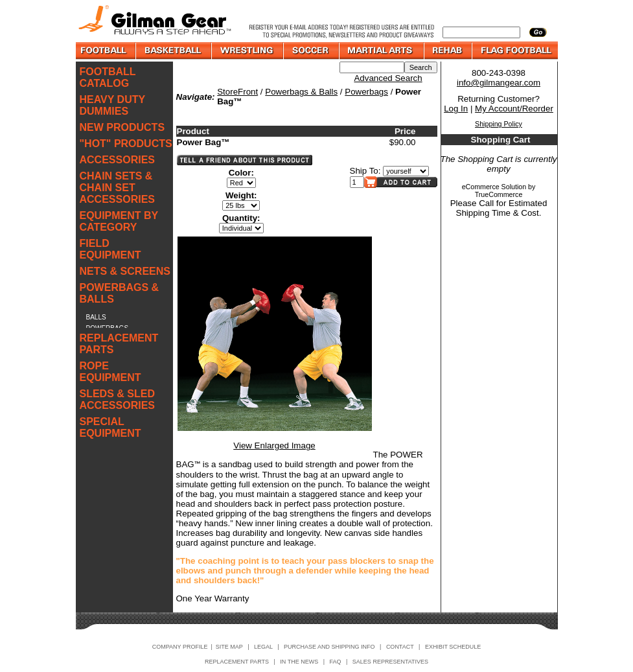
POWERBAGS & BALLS (120, 293)
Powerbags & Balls (301, 92)
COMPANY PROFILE (180, 647)
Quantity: (241, 218)
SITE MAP (229, 647)
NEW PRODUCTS (122, 127)
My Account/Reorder (514, 109)
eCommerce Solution (494, 187)
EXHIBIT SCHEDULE (453, 647)
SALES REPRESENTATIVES (390, 662)
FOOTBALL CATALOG (108, 77)
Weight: (241, 195)
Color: (241, 173)
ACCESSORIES (117, 160)
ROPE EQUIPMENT (110, 372)
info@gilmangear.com (499, 83)
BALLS (96, 317)
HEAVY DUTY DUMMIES (112, 105)
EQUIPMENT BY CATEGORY (119, 221)
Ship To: (365, 171)
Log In (456, 109)
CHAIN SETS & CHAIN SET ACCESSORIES (117, 188)
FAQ (336, 662)
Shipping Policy (499, 124)
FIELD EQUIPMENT (110, 249)
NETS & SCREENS (125, 271)
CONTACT (400, 647)
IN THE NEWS (299, 662)
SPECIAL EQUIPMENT (110, 427)
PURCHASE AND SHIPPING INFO (329, 647)
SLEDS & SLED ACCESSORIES (117, 400)
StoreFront (237, 92)
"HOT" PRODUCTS (126, 144)
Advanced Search (388, 78)
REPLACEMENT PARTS (119, 344)
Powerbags (366, 92)
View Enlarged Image (274, 446)
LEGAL (263, 647)
